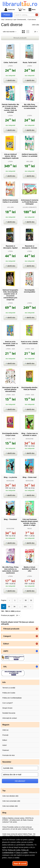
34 (14, 607)
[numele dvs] (20, 768)
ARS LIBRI (30, 161)
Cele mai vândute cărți (10, 796)
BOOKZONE (30, 439)
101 (25, 607)
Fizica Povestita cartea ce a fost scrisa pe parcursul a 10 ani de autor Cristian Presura (18, 828)
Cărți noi (5, 730)
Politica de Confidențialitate (12, 698)
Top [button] (4, 791)
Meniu (32, 10)
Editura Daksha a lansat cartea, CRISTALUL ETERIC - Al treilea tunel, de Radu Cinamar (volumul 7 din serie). (18, 820)
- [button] (37, 651)
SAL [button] (5, 667)
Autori (5, 745)
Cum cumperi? (8, 703)
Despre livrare (7, 708)
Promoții (5, 735)
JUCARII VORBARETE (30, 207)
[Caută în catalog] (37, 15)
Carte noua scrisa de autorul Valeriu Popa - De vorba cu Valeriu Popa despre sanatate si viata (19, 835)
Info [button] (4, 682)
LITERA (10, 66)
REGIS (30, 529)
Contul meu (10, 10)
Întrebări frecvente (9, 713)
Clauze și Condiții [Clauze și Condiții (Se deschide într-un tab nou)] (22, 852)
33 (9, 607)
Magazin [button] (6, 725)
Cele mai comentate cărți (11, 801)
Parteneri (6, 750)
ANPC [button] (6, 651)
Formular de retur (9, 755)
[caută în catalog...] (24, 15)
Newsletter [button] (7, 762)
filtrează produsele (20, 38)
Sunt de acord (20, 863)
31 (31, 600)
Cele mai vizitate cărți (10, 806)
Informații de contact (10, 718)
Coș (22, 10)
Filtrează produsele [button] (11, 629)
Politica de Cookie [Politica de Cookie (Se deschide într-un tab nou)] (14, 850)
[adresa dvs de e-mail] (20, 775)
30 (26, 600)
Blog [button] (4, 813)
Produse (7, 15)
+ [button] (37, 629)
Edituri (5, 740)
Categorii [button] (7, 636)
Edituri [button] (6, 644)
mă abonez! (20, 781)
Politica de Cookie (9, 693)
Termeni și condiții (9, 688)
